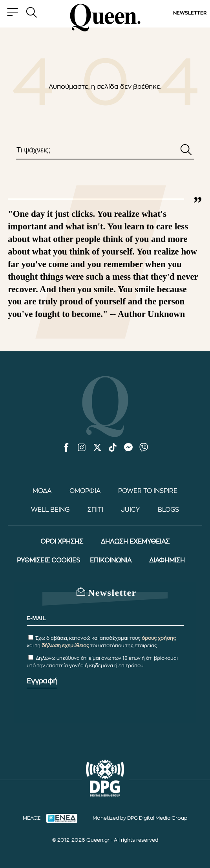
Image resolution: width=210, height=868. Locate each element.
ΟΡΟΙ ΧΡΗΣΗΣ (62, 542)
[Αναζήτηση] (186, 150)
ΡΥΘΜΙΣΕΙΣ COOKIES (48, 560)
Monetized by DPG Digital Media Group (140, 818)
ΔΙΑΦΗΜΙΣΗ (167, 560)
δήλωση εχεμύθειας (65, 646)
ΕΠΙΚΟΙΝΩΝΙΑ (111, 560)
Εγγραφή (42, 681)
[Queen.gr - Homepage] (105, 18)
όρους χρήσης (159, 638)
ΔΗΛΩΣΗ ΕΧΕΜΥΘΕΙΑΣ (135, 542)
